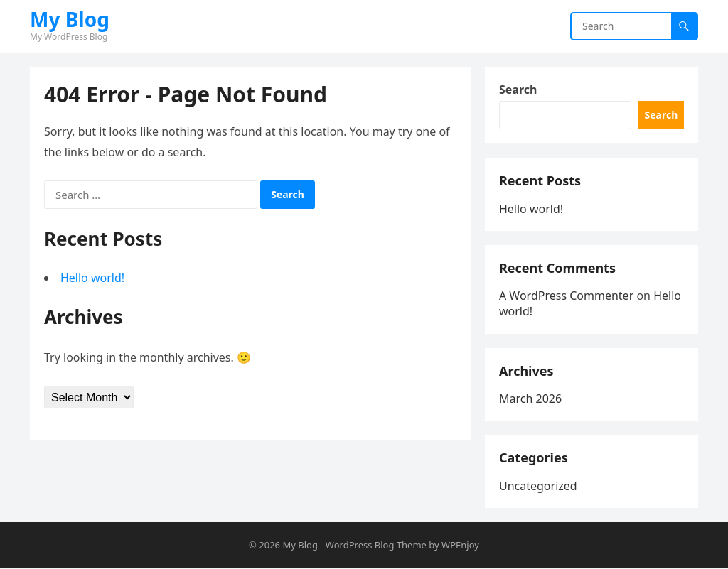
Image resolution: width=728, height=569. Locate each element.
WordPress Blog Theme (376, 545)
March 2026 (530, 399)
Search (518, 90)
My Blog (70, 19)
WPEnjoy (460, 545)
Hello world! (92, 278)
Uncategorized (538, 486)
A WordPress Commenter (566, 296)
